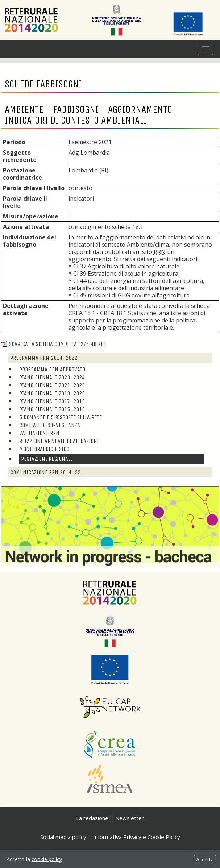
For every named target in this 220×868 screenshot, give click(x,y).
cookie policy (47, 859)
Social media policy (63, 837)
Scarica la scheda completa (53, 344)
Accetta (205, 859)
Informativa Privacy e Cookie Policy (137, 837)
